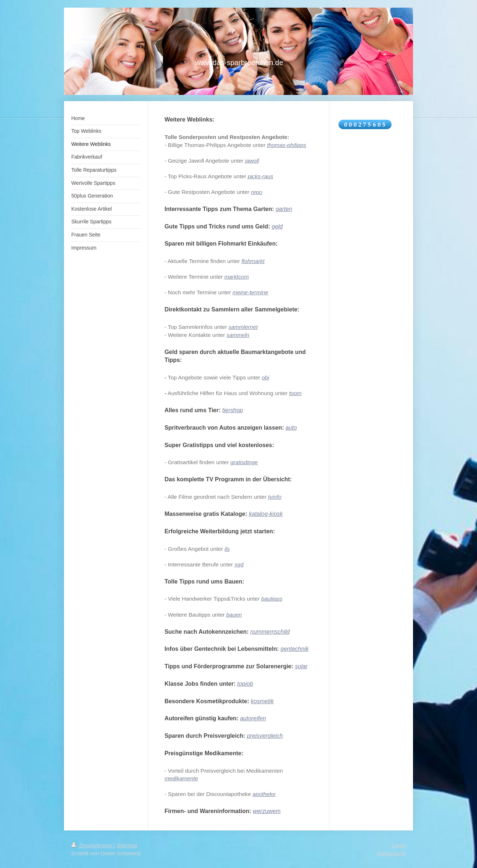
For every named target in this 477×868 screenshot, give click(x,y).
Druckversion (92, 845)
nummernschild (270, 632)
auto (291, 428)
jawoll (252, 161)
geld (277, 226)
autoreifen (253, 718)
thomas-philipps (286, 145)
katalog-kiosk (266, 514)
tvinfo (275, 497)
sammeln (238, 335)
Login (399, 845)
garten (284, 209)
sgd (239, 564)
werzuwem (266, 811)
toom (295, 393)
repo (256, 192)
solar (301, 666)
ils (227, 549)
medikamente (181, 778)
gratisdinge (244, 462)
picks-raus (260, 176)
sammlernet (243, 327)
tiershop (233, 410)
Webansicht (391, 853)
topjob (245, 684)
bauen (234, 615)
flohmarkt (253, 261)
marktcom (237, 277)
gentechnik (295, 649)
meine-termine (250, 292)
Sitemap (127, 845)
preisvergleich (265, 736)
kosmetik (262, 701)
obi (266, 377)
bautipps (272, 599)
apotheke (264, 794)
